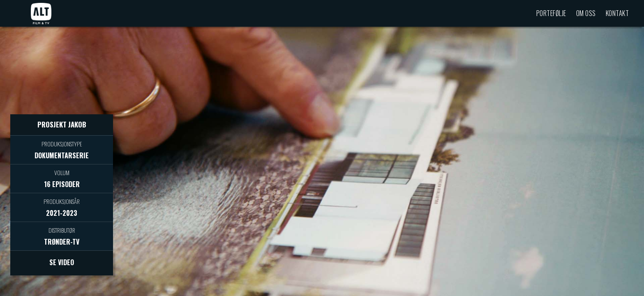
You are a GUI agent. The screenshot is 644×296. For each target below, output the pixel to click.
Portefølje (551, 13)
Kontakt (617, 13)
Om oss (586, 13)
